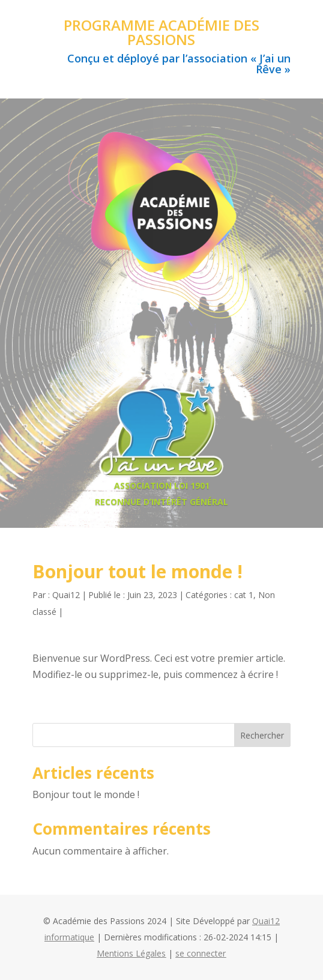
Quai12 (66, 595)
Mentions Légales (131, 953)
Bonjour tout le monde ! (86, 794)
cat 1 (244, 595)
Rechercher (262, 735)
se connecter (201, 953)
